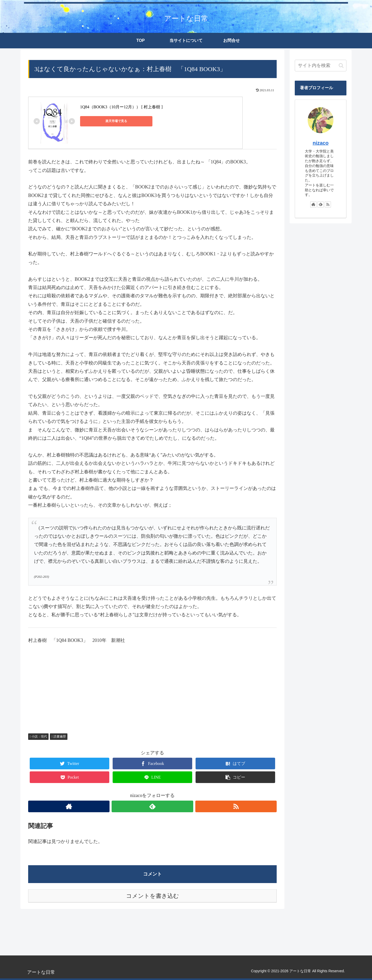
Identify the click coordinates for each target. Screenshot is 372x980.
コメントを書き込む (153, 896)
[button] (341, 66)
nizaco (321, 143)
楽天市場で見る (103, 121)
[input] (321, 66)
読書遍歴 (59, 736)
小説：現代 (38, 736)
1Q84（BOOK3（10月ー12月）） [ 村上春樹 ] (121, 107)
